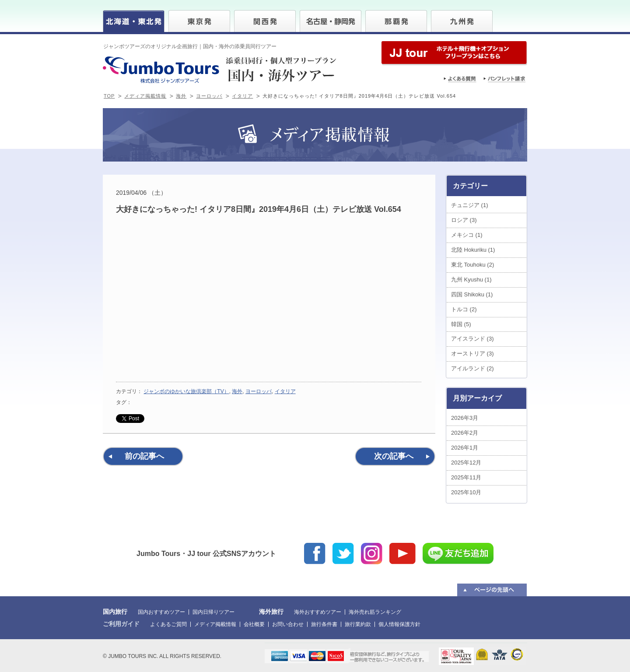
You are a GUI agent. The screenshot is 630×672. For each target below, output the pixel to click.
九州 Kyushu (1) (471, 280)
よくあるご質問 (168, 624)
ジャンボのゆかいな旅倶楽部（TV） (186, 391)
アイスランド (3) (472, 339)
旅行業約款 (358, 624)
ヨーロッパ (209, 96)
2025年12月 (466, 463)
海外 (181, 96)
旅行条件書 (324, 624)
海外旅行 (271, 612)
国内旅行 (115, 612)
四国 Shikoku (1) (472, 294)
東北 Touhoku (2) (472, 265)
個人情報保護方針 (399, 624)
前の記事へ (144, 456)
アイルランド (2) (472, 368)
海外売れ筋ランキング (375, 612)
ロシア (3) (464, 220)
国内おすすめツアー (161, 612)
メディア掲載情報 (145, 96)
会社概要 (254, 624)
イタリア (242, 96)
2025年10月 (466, 492)
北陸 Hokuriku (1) (473, 250)
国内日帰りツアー (213, 612)
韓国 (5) (461, 324)
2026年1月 (465, 448)
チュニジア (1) (470, 205)
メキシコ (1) (467, 235)
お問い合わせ (288, 624)
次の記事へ (394, 456)
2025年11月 (466, 477)
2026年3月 (465, 418)
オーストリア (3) (472, 354)
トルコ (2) (464, 309)
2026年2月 (465, 433)
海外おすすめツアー (318, 612)
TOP (109, 96)
